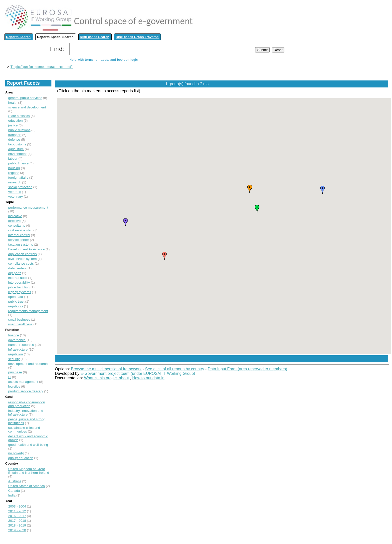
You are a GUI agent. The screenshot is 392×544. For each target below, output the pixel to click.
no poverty (16, 453)
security (14, 359)
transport (15, 135)
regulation (16, 354)
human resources (21, 345)
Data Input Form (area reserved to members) (247, 369)
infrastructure (18, 349)
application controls (22, 254)
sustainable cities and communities (24, 430)
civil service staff (20, 230)
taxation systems (21, 245)
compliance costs (21, 264)
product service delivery (26, 391)
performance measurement (28, 208)
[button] (165, 256)
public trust (16, 301)
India (12, 495)
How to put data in (148, 378)
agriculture (16, 149)
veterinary (16, 197)
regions (14, 173)
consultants (17, 226)
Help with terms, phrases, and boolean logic (104, 60)
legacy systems (20, 292)
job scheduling (19, 287)
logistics (14, 386)
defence (14, 140)
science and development (27, 107)
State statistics (19, 116)
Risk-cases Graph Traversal (137, 37)
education (15, 121)
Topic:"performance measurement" (42, 67)
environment (17, 154)
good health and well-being (28, 445)
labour (13, 159)
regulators (16, 306)
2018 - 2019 (17, 525)
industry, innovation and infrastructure (26, 413)
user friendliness (20, 324)
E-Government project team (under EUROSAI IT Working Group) (138, 373)
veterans (15, 192)
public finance (18, 163)
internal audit (18, 278)
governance (17, 340)
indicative (15, 216)
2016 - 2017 (17, 516)
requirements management (28, 311)
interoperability (19, 282)
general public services (25, 98)
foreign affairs (18, 178)
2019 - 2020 (17, 530)
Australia (15, 481)
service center (19, 240)
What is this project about (107, 378)
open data (16, 297)
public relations (19, 130)
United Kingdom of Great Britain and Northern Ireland (29, 471)
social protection (20, 187)
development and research (28, 364)
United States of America (27, 486)
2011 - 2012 (17, 511)
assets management (23, 382)
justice (13, 125)
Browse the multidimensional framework (106, 369)
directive (14, 221)
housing (14, 168)
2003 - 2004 (17, 506)
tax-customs (17, 144)
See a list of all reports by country (175, 369)
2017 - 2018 (17, 521)
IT (10, 377)
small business (19, 319)
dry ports (15, 273)
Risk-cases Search (95, 37)
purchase (15, 372)
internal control (19, 235)
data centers (17, 268)
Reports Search (18, 37)
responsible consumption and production (27, 404)
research (15, 182)
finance (14, 335)
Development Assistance (26, 249)
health (13, 103)
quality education (21, 458)
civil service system (22, 259)
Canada (14, 491)
